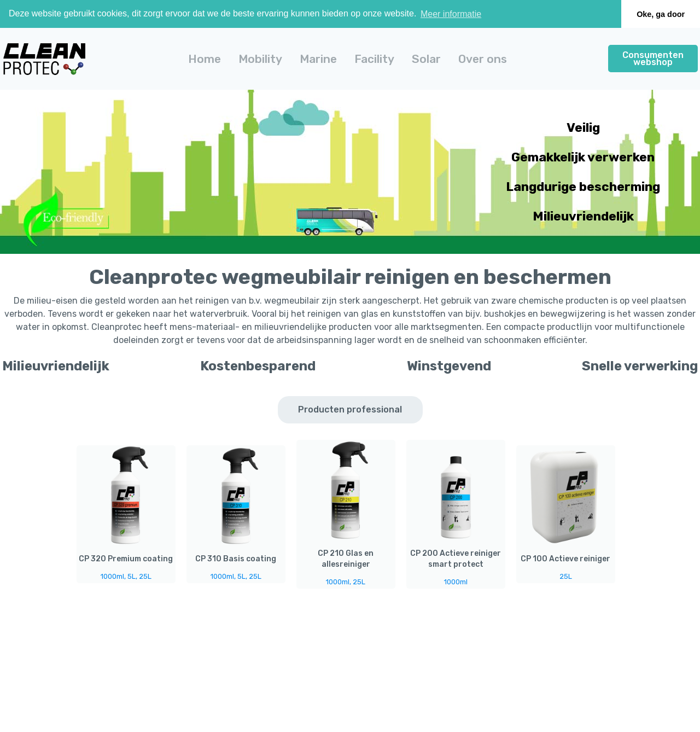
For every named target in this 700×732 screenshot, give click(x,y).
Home (205, 59)
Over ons (483, 59)
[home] (44, 59)
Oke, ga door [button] (661, 14)
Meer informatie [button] (451, 14)
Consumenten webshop (653, 59)
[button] (260, 59)
